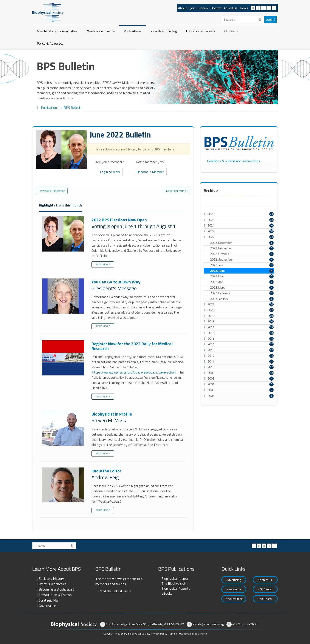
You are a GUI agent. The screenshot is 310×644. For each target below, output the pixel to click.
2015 (211, 338)
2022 (211, 237)
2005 (211, 396)
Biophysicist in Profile (64, 428)
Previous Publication (53, 191)
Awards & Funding (164, 31)
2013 (211, 350)
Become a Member (150, 172)
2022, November (242, 248)
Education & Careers (201, 31)
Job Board (265, 599)
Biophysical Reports (176, 588)
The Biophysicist (174, 583)
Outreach (231, 31)
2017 (211, 327)
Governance (47, 606)
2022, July (242, 265)
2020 (211, 310)
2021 (211, 304)
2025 (211, 220)
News (244, 8)
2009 (211, 373)
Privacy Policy (159, 634)
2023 (211, 231)
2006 (211, 390)
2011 (211, 361)
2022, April (242, 282)
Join (193, 8)
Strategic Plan (49, 600)
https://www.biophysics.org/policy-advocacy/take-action (134, 372)
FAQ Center (265, 589)
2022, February (242, 293)
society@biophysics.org (208, 624)
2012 (211, 356)
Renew (203, 8)
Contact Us (265, 580)
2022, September (242, 259)
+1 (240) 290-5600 (245, 624)
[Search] (242, 20)
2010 (211, 367)
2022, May (242, 276)
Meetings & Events (101, 31)
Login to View (110, 172)
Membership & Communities (57, 31)
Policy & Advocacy (50, 43)
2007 (211, 384)
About (183, 8)
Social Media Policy (196, 634)
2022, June (242, 271)
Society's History (51, 578)
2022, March (242, 288)
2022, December (242, 243)
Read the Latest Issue (115, 591)
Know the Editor (64, 485)
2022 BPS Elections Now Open (64, 234)
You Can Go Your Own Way (64, 296)
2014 (211, 344)
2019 (211, 316)
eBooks (167, 593)
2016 (211, 333)
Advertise (231, 8)
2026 (211, 214)
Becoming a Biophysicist (57, 589)
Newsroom (234, 589)
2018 (211, 321)
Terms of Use (176, 634)
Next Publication (176, 191)
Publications (133, 31)
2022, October (242, 254)
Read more (103, 264)
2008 (211, 378)
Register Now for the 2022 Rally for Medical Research (64, 358)
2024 (211, 225)
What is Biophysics (53, 584)
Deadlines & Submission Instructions (233, 161)
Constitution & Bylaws (55, 595)
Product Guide (234, 599)
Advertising (234, 580)
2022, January (242, 299)
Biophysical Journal (175, 578)
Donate (216, 8)
